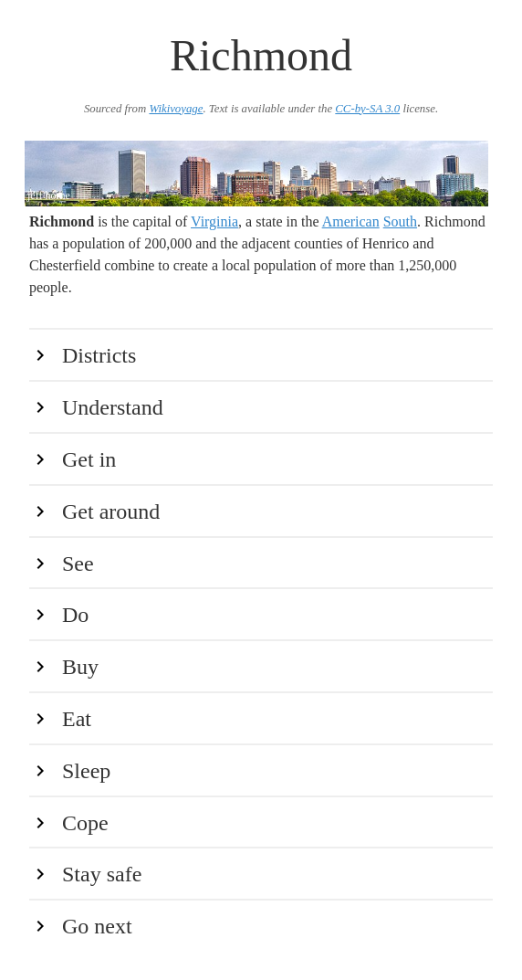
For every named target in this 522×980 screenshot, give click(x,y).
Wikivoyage (176, 109)
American (351, 221)
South (400, 221)
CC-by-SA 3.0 (367, 109)
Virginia (214, 221)
